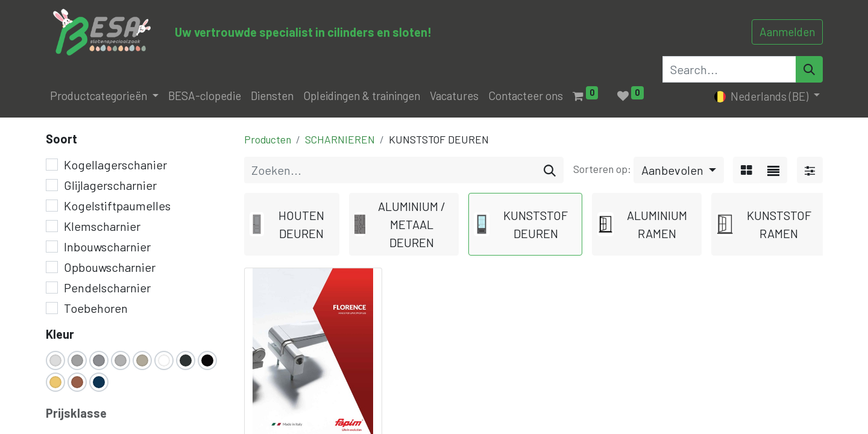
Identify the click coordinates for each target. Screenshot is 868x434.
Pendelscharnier (107, 288)
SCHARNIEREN (340, 139)
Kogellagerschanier (115, 165)
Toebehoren (96, 308)
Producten (268, 139)
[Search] (809, 69)
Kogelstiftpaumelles (117, 206)
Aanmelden (787, 32)
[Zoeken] (550, 170)
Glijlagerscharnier (110, 185)
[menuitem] (205, 96)
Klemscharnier (102, 226)
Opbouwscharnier (110, 267)
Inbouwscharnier (107, 247)
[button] (679, 170)
